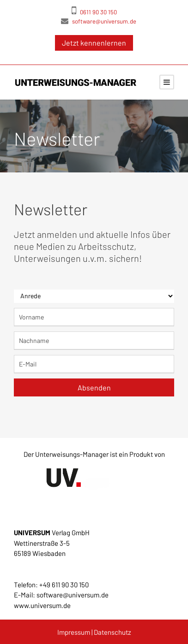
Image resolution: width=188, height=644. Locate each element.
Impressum (74, 632)
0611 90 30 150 (94, 10)
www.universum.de (42, 605)
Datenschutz (112, 632)
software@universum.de (99, 21)
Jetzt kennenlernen (94, 43)
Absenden (94, 387)
